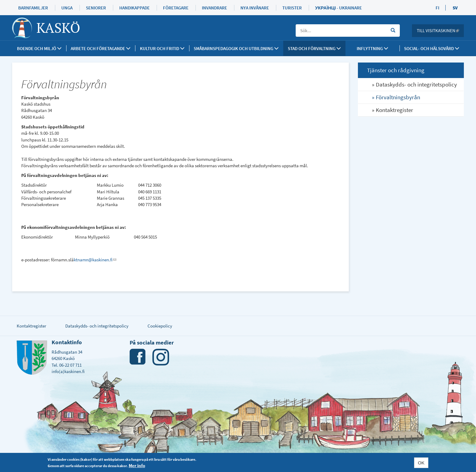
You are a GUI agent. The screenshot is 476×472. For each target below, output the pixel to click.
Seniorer (96, 8)
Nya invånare (255, 8)
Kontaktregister (394, 110)
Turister (292, 8)
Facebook (138, 357)
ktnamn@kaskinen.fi (95, 260)
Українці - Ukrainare (338, 8)
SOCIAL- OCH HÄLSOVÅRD (432, 48)
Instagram (161, 357)
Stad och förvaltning (314, 48)
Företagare (176, 8)
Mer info (137, 465)
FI (437, 8)
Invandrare (214, 8)
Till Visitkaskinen (440, 31)
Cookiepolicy (160, 326)
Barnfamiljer (33, 8)
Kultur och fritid (162, 48)
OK (421, 463)
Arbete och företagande (101, 48)
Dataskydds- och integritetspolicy (416, 84)
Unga (67, 8)
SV (455, 8)
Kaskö (58, 28)
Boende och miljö (39, 48)
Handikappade (134, 8)
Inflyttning (372, 48)
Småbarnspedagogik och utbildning (236, 48)
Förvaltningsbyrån (398, 97)
